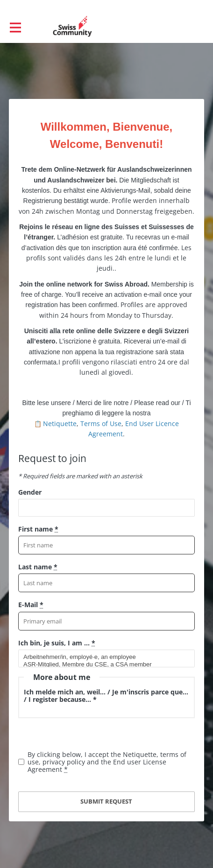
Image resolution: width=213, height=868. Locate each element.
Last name (38, 567)
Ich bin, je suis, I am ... (57, 643)
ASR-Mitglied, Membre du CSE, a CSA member (103, 665)
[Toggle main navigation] (15, 27)
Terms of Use (101, 423)
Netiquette (60, 423)
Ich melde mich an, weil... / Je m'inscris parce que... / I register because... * (106, 696)
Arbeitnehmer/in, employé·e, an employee (103, 657)
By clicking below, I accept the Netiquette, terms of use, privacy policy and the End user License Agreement (107, 762)
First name (38, 529)
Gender (30, 492)
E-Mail (31, 605)
